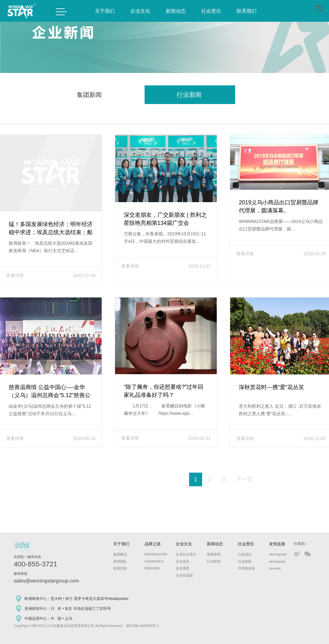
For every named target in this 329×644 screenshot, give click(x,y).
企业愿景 (183, 568)
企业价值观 (184, 575)
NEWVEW (152, 568)
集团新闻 (214, 554)
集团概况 (120, 554)
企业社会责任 (184, 554)
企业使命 (183, 561)
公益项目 (245, 554)
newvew (275, 568)
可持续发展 (246, 568)
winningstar (277, 561)
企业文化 (140, 11)
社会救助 (245, 561)
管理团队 (120, 561)
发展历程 (120, 568)
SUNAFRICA (153, 561)
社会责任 (211, 11)
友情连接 (277, 544)
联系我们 (247, 11)
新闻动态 (176, 11)
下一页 (244, 479)
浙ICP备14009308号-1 (143, 626)
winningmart (277, 554)
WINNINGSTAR (153, 554)
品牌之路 (153, 544)
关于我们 (105, 11)
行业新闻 (214, 561)
